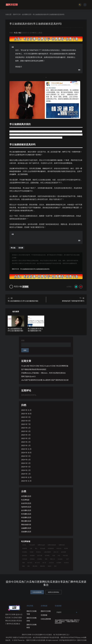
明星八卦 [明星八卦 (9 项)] (52, 559)
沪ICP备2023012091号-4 (68, 640)
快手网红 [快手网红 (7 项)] (47, 555)
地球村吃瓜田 (26, 507)
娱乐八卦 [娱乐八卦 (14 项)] (56, 552)
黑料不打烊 (17, 14)
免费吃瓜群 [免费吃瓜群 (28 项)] (62, 545)
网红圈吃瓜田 (26, 521)
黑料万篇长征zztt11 (28, 376)
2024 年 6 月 (26, 460)
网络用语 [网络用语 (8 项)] (43, 566)
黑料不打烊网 (46, 611)
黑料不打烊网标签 (31, 626)
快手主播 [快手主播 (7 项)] (40, 555)
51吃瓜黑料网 (37, 592)
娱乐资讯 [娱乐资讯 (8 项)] (25, 555)
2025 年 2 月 (26, 442)
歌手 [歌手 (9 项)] (68, 559)
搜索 (23, 340)
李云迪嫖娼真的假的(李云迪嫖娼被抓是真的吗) (36, 24)
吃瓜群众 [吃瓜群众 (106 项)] (39, 552)
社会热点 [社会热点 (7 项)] (66, 563)
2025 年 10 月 (26, 414)
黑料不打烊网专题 (31, 613)
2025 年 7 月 (26, 424)
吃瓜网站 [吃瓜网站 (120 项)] (25, 552)
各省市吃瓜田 (26, 503)
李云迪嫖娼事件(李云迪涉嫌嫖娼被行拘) (35, 330)
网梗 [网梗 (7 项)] (23, 566)
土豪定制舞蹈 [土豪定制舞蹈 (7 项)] (47, 552)
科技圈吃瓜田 (26, 517)
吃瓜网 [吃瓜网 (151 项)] (66, 548)
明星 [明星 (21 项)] (46, 559)
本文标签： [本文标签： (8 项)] (61, 559)
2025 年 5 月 (26, 431)
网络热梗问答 (26, 525)
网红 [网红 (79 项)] (29, 566)
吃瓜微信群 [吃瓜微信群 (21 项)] (51, 548)
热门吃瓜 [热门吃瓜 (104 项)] (30, 563)
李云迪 (13, 248)
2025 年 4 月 (26, 435)
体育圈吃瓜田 (26, 496)
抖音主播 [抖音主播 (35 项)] (65, 555)
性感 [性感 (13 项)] (54, 555)
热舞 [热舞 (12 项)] (23, 563)
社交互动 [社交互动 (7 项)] (51, 563)
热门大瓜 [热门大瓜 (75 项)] (37, 563)
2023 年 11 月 (26, 481)
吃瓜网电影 (25, 500)
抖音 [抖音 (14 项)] (59, 555)
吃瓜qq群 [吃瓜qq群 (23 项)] (43, 548)
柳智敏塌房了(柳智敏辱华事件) (73, 301)
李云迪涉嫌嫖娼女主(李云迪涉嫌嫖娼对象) (23, 301)
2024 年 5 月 (26, 463)
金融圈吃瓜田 (26, 528)
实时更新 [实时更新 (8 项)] (32, 555)
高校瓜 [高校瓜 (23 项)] (50, 566)
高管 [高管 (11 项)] (55, 566)
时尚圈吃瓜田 (26, 514)
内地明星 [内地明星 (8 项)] (25, 548)
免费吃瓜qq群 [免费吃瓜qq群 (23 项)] (41, 545)
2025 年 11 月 (26, 410)
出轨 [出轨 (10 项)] (31, 548)
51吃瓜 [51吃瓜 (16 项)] (24, 545)
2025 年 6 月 (26, 428)
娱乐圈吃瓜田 (27, 14)
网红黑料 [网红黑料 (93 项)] (35, 566)
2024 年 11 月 (26, 449)
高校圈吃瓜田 (26, 532)
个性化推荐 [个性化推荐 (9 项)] (32, 545)
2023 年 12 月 (26, 477)
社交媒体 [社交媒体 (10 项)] (59, 563)
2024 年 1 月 (26, 474)
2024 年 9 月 (26, 456)
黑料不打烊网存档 (31, 619)
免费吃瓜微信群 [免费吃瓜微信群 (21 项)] (52, 545)
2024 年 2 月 (26, 470)
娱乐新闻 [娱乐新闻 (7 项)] (64, 552)
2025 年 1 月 (26, 445)
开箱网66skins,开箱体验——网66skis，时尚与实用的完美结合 (43, 373)
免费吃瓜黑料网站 (54, 592)
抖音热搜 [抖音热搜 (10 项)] (25, 559)
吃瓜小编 (17, 33)
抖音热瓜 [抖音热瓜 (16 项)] (32, 559)
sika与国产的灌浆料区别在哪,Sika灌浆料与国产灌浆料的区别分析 (45, 380)
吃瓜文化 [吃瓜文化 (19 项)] (59, 548)
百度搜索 (44, 615)
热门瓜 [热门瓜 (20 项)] (44, 563)
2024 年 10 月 (26, 453)
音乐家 (21, 248)
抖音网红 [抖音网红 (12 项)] (40, 559)
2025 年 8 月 (26, 421)
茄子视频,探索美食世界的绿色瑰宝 (34, 369)
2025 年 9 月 (26, 417)
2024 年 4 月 (26, 467)
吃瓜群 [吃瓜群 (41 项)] (32, 552)
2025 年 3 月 (26, 438)
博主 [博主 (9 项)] (36, 548)
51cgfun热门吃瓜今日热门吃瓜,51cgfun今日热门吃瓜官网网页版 (45, 366)
